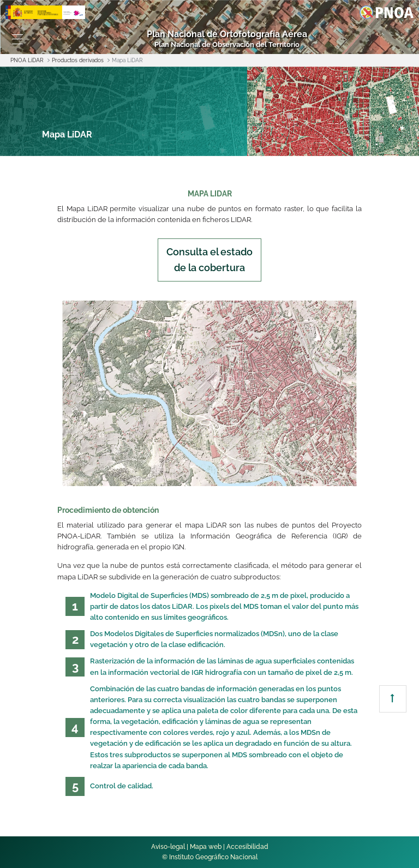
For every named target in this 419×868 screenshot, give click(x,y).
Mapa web (206, 847)
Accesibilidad (247, 847)
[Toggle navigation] (17, 39)
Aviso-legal (168, 847)
